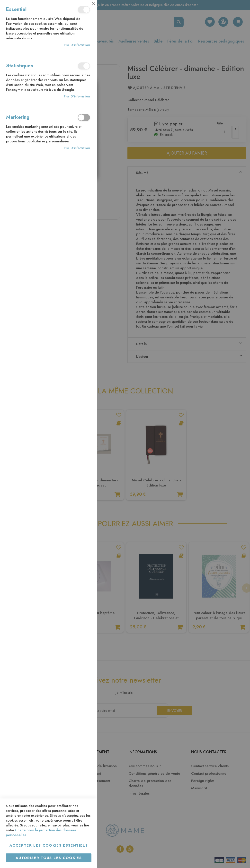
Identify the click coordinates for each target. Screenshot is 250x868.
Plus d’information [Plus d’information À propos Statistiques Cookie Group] (77, 97)
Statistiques (84, 66)
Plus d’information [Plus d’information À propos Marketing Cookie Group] (77, 148)
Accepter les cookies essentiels (49, 845)
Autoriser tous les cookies (49, 858)
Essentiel (84, 10)
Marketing (84, 117)
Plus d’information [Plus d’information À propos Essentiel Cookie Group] (77, 45)
